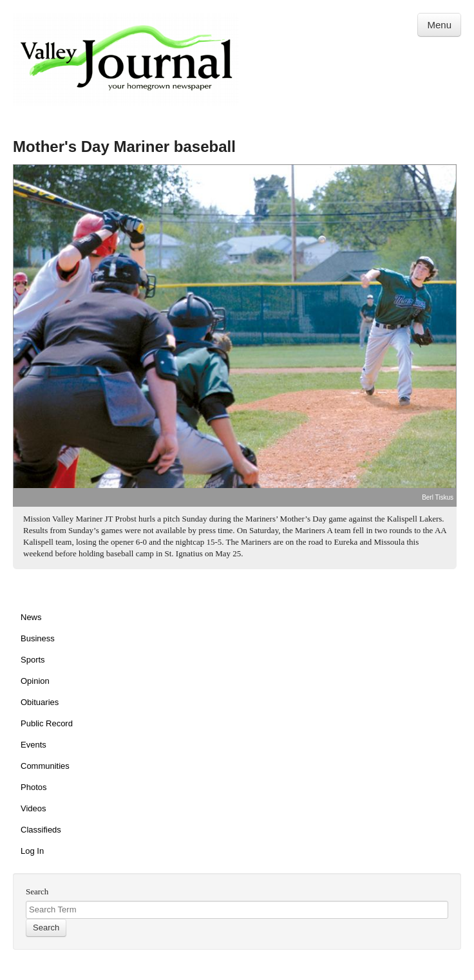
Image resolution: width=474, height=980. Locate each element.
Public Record (47, 723)
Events (33, 745)
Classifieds (41, 830)
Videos (33, 808)
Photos (33, 787)
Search (37, 891)
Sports (33, 660)
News (31, 617)
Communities (45, 766)
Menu (439, 25)
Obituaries (40, 702)
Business (38, 638)
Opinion (35, 681)
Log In (32, 851)
